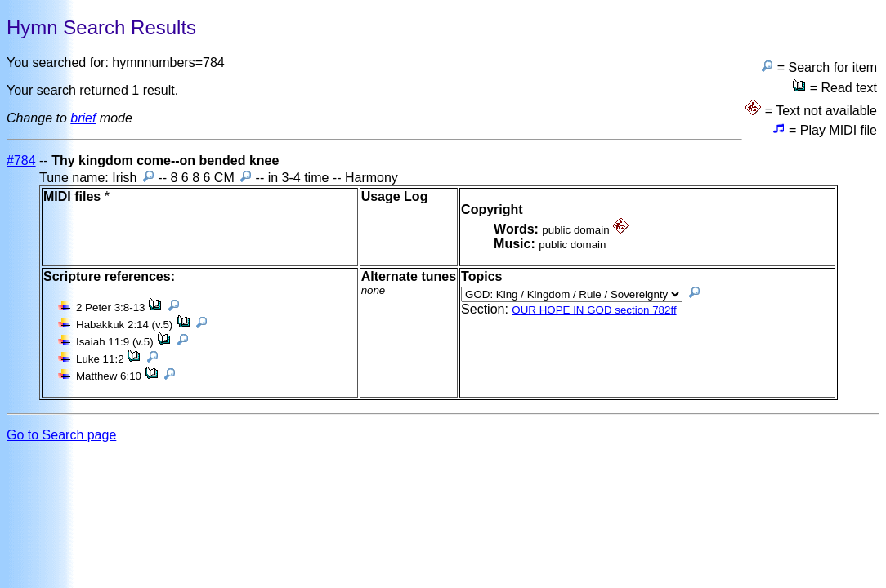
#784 (21, 160)
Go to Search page (61, 435)
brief (83, 118)
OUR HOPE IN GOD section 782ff (594, 310)
